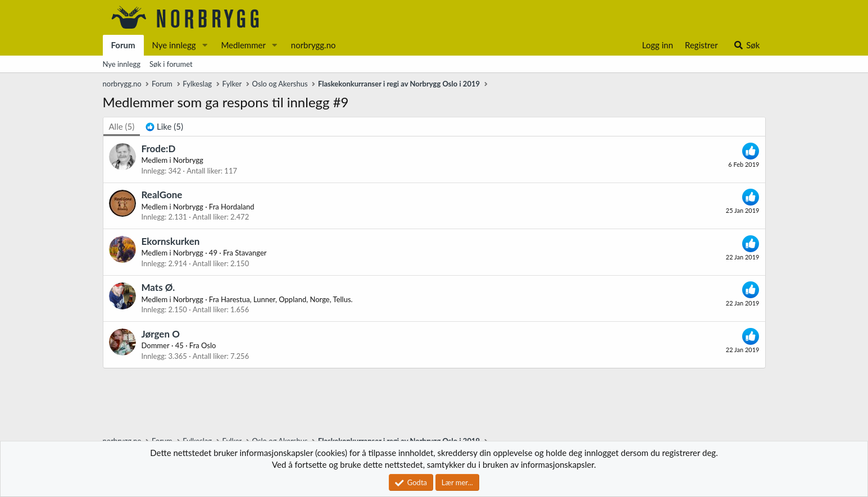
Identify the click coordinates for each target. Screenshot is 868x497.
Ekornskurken (171, 241)
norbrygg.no (313, 45)
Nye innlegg (174, 45)
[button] (204, 45)
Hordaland (237, 207)
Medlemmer (243, 45)
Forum (123, 45)
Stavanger (251, 253)
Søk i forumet (171, 64)
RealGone (162, 195)
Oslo (208, 345)
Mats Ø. (158, 287)
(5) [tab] (122, 126)
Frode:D (159, 149)
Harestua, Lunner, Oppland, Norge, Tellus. (287, 299)
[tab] (164, 127)
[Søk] (746, 45)
